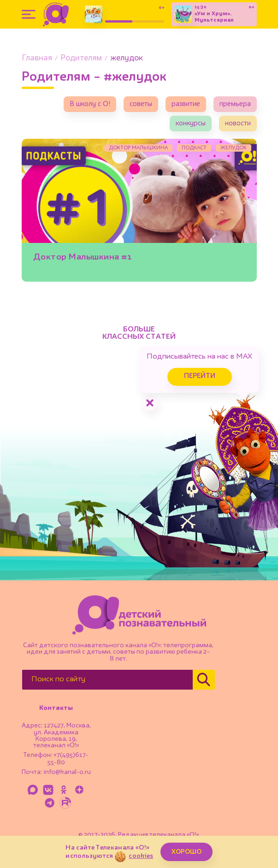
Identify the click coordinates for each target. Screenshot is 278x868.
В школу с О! (90, 104)
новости (238, 124)
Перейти (200, 376)
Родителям (81, 58)
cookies (141, 856)
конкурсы (191, 124)
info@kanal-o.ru (67, 772)
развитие (186, 104)
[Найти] (204, 680)
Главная (37, 58)
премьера (235, 104)
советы (141, 104)
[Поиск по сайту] (107, 680)
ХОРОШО (186, 852)
